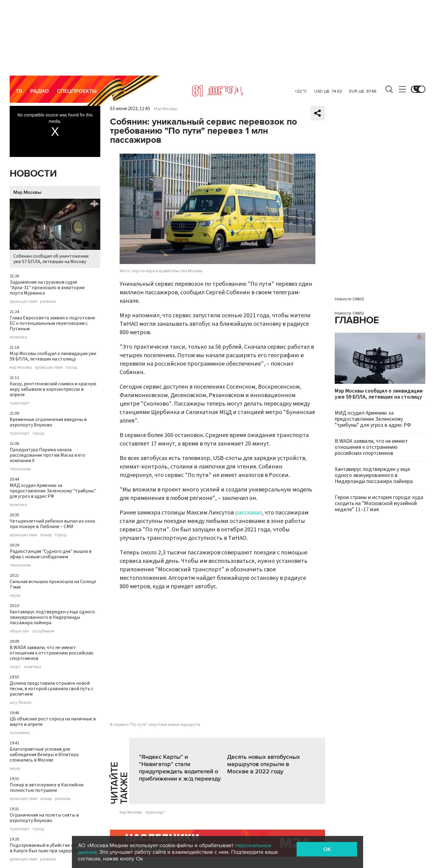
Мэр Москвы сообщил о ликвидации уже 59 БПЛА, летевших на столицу (53, 356)
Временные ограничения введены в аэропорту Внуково (48, 422)
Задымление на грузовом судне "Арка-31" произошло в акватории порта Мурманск (47, 288)
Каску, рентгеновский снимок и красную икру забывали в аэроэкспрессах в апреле (53, 389)
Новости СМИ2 (349, 299)
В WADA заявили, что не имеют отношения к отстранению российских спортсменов (52, 653)
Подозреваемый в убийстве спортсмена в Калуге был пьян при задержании (53, 848)
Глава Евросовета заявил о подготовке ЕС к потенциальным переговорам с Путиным (52, 323)
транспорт (20, 403)
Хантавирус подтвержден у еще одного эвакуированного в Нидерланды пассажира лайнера (52, 617)
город (71, 367)
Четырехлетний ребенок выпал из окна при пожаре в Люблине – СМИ (52, 524)
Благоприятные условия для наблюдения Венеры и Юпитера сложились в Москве (44, 755)
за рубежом (43, 631)
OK (327, 849)
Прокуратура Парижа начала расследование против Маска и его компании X (47, 455)
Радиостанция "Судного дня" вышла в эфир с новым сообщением (51, 554)
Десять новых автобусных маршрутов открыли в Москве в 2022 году (264, 764)
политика (18, 337)
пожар (46, 535)
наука (15, 596)
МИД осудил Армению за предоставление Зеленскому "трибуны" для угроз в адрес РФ (53, 491)
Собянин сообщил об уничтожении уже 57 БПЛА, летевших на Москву (55, 232)
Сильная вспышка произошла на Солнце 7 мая (53, 584)
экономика (20, 733)
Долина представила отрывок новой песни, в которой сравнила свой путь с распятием (52, 689)
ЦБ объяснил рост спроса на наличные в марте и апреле (53, 722)
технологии (20, 469)
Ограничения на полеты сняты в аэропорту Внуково (44, 818)
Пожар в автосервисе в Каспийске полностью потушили (47, 788)
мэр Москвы (21, 367)
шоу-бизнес (21, 703)
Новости (33, 174)
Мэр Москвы (27, 192)
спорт (15, 667)
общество (19, 631)
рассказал (248, 513)
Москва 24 (217, 91)
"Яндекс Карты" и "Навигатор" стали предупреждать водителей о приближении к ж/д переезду (180, 768)
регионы (48, 302)
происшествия (23, 302)
